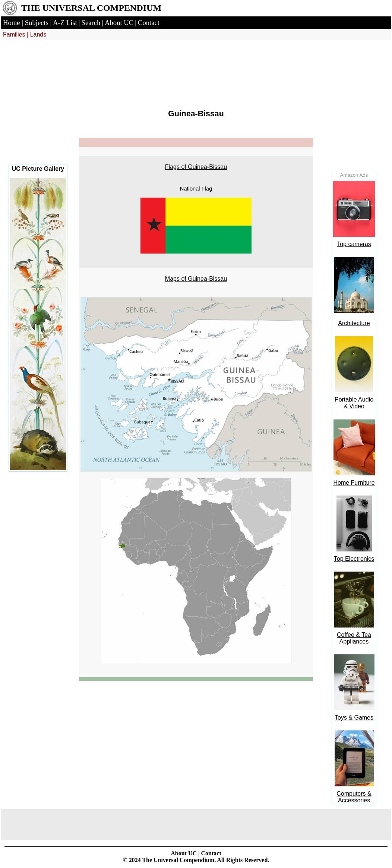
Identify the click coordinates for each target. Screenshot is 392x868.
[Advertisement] (38, 108)
